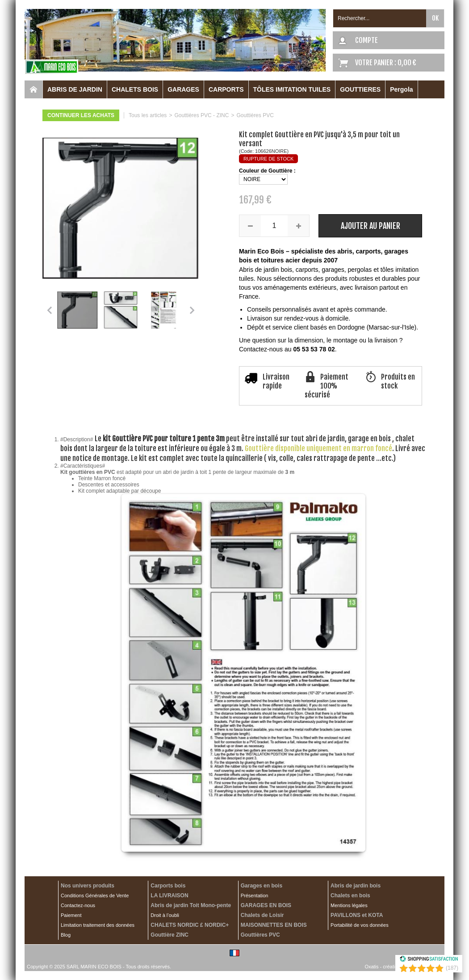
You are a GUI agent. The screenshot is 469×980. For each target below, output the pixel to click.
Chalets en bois (350, 896)
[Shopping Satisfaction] (429, 960)
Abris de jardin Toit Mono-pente (191, 905)
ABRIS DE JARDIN (75, 89)
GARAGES (183, 89)
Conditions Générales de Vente (95, 896)
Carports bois (168, 886)
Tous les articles (148, 115)
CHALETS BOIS (135, 89)
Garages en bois (262, 886)
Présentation (255, 896)
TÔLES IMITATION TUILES (292, 89)
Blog (66, 935)
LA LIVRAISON (169, 896)
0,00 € (407, 63)
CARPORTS (226, 89)
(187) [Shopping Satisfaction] (452, 968)
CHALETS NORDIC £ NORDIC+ (190, 925)
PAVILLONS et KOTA (357, 915)
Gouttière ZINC (170, 935)
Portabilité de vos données (360, 925)
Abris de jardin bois (356, 886)
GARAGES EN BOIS (266, 905)
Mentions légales (349, 905)
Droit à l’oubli (165, 915)
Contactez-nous (78, 905)
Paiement (71, 915)
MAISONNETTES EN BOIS (274, 925)
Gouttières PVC (255, 115)
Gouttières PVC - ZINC (201, 115)
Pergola (401, 89)
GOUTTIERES (360, 89)
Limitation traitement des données (98, 925)
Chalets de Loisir (262, 915)
